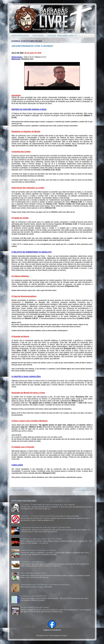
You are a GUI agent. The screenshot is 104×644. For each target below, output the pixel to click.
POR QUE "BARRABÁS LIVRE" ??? (62, 36)
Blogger (64, 636)
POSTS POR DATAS (20, 36)
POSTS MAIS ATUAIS (20, 490)
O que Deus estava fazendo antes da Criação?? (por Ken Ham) (45, 527)
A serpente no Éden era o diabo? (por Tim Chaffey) (41, 539)
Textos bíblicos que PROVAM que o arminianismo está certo (45, 585)
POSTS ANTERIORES (84, 490)
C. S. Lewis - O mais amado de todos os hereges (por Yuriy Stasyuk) (48, 505)
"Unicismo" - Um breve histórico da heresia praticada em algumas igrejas (50, 516)
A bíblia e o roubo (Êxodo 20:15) (33, 596)
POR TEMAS (38, 36)
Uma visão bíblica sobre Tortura (33, 573)
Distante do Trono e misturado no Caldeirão (38, 550)
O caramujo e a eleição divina (32, 562)
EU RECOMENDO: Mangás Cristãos (35, 608)
